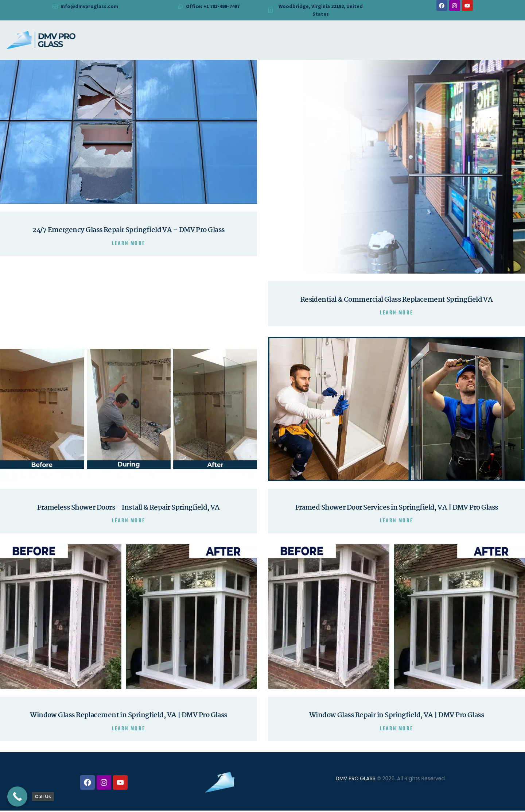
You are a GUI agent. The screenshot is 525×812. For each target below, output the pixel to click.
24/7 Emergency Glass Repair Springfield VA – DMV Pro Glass (128, 231)
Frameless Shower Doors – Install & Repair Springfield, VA (129, 508)
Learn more (129, 243)
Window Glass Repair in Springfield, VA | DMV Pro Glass (396, 717)
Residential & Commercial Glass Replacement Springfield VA (397, 300)
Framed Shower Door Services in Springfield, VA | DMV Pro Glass (396, 508)
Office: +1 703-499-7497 (213, 6)
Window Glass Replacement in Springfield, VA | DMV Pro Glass (129, 717)
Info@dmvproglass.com (90, 6)
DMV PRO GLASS (356, 780)
